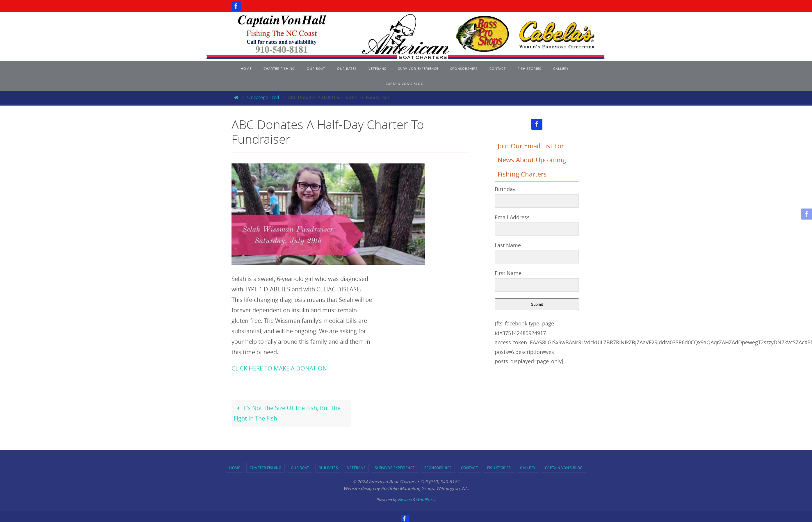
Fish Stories (499, 468)
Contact (470, 468)
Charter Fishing (266, 468)
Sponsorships (438, 468)
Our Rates (328, 468)
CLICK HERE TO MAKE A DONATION (279, 368)
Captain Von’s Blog (564, 468)
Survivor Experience (395, 468)
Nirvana (405, 500)
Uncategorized (263, 97)
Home (235, 468)
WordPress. (426, 500)
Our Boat (300, 468)
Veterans (356, 468)
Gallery (528, 468)
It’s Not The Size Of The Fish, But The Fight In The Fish (287, 413)
